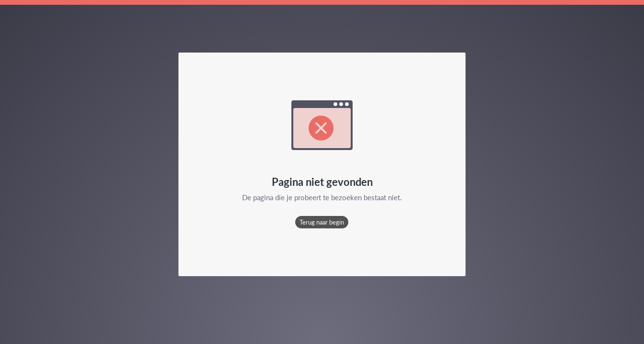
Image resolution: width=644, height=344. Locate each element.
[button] (322, 222)
